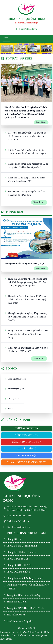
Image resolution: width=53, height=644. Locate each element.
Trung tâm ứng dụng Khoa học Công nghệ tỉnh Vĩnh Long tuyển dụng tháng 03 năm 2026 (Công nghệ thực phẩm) (26, 282)
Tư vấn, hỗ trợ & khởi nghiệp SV (26, 462)
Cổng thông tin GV (26, 435)
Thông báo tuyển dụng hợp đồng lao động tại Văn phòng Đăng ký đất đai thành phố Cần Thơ (26, 316)
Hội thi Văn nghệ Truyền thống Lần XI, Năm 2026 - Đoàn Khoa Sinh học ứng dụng (26, 151)
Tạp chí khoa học (27, 455)
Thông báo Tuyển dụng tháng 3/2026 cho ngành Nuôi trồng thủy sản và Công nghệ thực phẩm (25, 299)
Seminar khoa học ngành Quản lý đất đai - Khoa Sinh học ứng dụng (26, 193)
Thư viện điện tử (26, 449)
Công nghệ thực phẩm (15, 379)
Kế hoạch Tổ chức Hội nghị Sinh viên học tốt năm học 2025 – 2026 (26, 349)
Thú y (9, 408)
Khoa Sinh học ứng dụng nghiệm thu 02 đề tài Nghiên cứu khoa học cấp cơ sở (26, 165)
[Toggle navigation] (6, 39)
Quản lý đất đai (13, 399)
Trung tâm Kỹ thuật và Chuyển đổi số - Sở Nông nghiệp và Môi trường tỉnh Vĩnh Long (26, 334)
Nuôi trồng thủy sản (14, 389)
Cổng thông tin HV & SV (26, 442)
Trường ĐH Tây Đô (26, 428)
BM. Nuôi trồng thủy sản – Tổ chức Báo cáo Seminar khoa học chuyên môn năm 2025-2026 (25, 136)
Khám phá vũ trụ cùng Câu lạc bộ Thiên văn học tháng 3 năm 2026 (25, 179)
